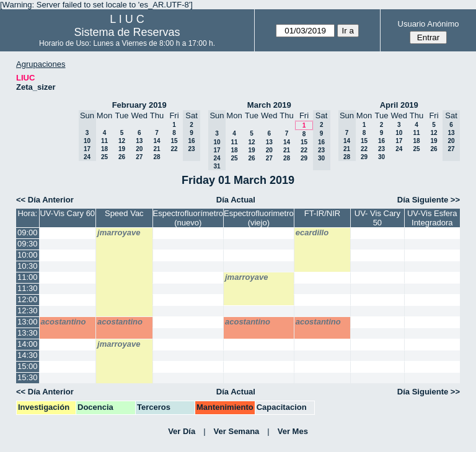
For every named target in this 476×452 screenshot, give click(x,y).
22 (174, 149)
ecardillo (312, 233)
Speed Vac (124, 213)
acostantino (64, 322)
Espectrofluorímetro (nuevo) (188, 218)
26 (122, 157)
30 (381, 157)
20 (139, 149)
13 (139, 141)
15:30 (28, 377)
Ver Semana (237, 431)
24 (399, 149)
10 (399, 133)
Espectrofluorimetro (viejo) (259, 218)
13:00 (28, 322)
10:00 (28, 255)
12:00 (28, 299)
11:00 (28, 277)
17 (399, 141)
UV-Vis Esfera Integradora (432, 218)
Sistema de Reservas (127, 32)
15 (174, 141)
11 (104, 141)
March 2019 (269, 105)
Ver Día (182, 431)
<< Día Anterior (45, 200)
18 (104, 149)
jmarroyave (119, 233)
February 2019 (139, 105)
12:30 (28, 311)
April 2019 (399, 105)
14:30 (28, 355)
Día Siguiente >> (429, 200)
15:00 (28, 366)
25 (104, 157)
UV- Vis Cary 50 (377, 218)
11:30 (28, 288)
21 (156, 149)
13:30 (28, 333)
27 (139, 157)
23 (381, 149)
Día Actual (236, 200)
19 (122, 149)
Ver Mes (293, 431)
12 (122, 141)
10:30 (28, 266)
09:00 (28, 233)
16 (381, 141)
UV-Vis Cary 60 (67, 213)
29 (304, 158)
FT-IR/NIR (323, 213)
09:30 (28, 244)
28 (156, 157)
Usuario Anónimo (429, 24)
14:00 (28, 344)
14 (156, 141)
